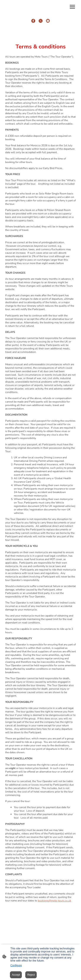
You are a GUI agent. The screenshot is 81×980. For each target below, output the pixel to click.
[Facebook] (33, 21)
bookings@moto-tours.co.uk (54, 901)
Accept (16, 975)
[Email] (48, 21)
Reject (31, 975)
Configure (16, 965)
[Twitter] (41, 21)
